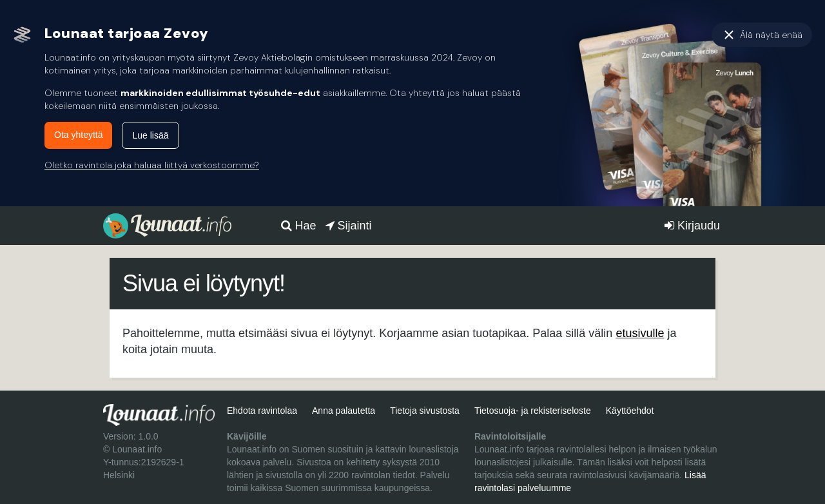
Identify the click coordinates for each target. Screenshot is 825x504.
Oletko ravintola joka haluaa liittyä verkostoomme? (152, 165)
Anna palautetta (344, 411)
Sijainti (349, 226)
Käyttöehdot (630, 411)
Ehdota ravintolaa (262, 411)
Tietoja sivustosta (425, 411)
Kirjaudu (692, 226)
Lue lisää (150, 135)
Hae (299, 226)
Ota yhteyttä (78, 135)
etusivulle (640, 333)
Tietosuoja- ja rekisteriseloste (533, 411)
